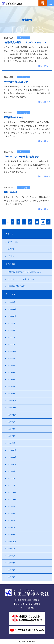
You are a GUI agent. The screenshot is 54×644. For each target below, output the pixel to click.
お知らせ (11, 256)
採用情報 (43, 3)
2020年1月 (12, 563)
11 (37, 222)
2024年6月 (12, 373)
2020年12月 (12, 542)
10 (30, 222)
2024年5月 (12, 380)
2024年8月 (12, 358)
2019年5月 (12, 577)
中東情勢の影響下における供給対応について (25, 272)
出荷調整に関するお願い (17, 286)
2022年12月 (12, 450)
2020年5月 (12, 556)
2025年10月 (12, 316)
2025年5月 (12, 337)
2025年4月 (12, 344)
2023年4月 (12, 443)
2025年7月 (12, 330)
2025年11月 (12, 309)
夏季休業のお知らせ (13, 118)
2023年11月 (12, 408)
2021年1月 (12, 535)
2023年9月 (12, 422)
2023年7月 (12, 429)
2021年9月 (12, 507)
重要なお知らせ (13, 242)
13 (48, 222)
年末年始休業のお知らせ (16, 82)
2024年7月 (12, 366)
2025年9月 (12, 323)
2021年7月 (12, 514)
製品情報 (11, 249)
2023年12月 (12, 401)
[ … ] (37, 61)
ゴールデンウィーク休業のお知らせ (21, 157)
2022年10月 (12, 464)
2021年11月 (12, 499)
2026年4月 (12, 302)
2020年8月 (12, 549)
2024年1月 (12, 394)
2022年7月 (12, 471)
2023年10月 (12, 415)
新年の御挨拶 (10, 192)
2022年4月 (12, 478)
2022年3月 (12, 485)
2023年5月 (12, 436)
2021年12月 (12, 492)
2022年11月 (12, 457)
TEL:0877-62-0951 (27, 604)
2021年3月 (12, 528)
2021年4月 (12, 521)
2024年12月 (12, 351)
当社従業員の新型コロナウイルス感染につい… (27, 43)
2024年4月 (12, 387)
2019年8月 (12, 570)
